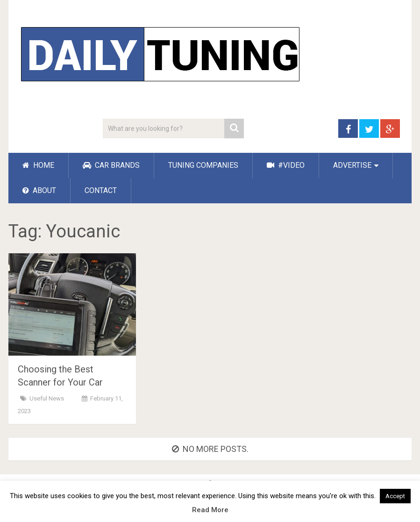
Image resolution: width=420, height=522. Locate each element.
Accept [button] (395, 496)
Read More (210, 510)
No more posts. (210, 449)
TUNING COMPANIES (203, 165)
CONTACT (101, 190)
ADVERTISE (352, 165)
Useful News (47, 398)
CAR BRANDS (111, 165)
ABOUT (39, 190)
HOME (38, 165)
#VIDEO (286, 165)
